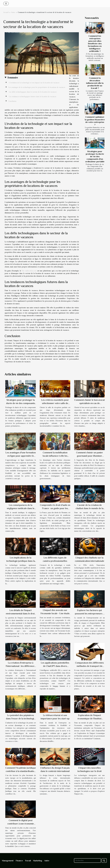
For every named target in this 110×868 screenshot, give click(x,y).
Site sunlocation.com (29, 271)
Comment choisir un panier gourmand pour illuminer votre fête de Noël (90, 456)
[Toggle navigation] (6, 4)
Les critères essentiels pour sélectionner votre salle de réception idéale (55, 403)
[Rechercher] (87, 861)
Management (8, 861)
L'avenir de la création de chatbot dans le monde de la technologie (90, 508)
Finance (19, 861)
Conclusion (12, 101)
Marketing (38, 861)
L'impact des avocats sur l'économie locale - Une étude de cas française (55, 613)
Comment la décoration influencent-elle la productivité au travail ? (95, 83)
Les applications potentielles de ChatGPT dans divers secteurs (55, 666)
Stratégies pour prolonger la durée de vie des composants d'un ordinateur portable (95, 156)
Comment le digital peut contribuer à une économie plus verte (21, 824)
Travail (28, 861)
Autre (13, 12)
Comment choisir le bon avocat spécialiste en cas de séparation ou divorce (89, 403)
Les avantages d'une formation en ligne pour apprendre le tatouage (21, 456)
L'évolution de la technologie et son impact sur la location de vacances (34, 83)
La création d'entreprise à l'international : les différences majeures (21, 666)
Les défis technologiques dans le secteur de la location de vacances (32, 92)
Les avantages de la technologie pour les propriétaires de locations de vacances (37, 87)
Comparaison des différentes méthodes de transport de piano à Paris (89, 666)
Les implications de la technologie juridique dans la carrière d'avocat (21, 561)
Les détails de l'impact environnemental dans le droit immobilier (21, 614)
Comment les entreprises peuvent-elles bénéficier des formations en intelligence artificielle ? (95, 44)
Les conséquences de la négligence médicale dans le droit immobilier (21, 508)
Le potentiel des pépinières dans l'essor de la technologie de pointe (21, 719)
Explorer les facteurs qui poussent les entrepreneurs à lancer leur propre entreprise (89, 614)
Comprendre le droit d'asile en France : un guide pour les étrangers (55, 508)
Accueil (6, 12)
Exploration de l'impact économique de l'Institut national (89, 719)
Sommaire (13, 78)
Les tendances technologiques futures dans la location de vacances (32, 97)
